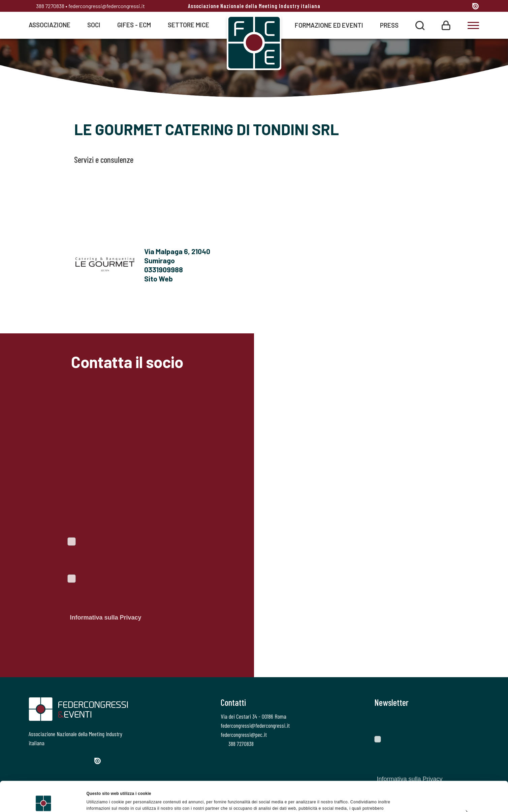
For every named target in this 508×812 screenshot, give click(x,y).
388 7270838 (46, 6)
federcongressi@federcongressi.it (107, 6)
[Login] (446, 25)
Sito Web (158, 278)
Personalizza (452, 781)
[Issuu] (475, 6)
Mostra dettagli (101, 800)
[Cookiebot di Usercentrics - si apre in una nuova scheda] (44, 800)
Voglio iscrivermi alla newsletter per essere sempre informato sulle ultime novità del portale (126, 556)
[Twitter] (426, 7)
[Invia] (469, 721)
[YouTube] (464, 7)
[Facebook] (415, 7)
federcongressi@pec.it (244, 734)
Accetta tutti (452, 765)
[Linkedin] (451, 7)
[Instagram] (439, 7)
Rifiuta (452, 796)
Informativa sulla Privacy (105, 618)
